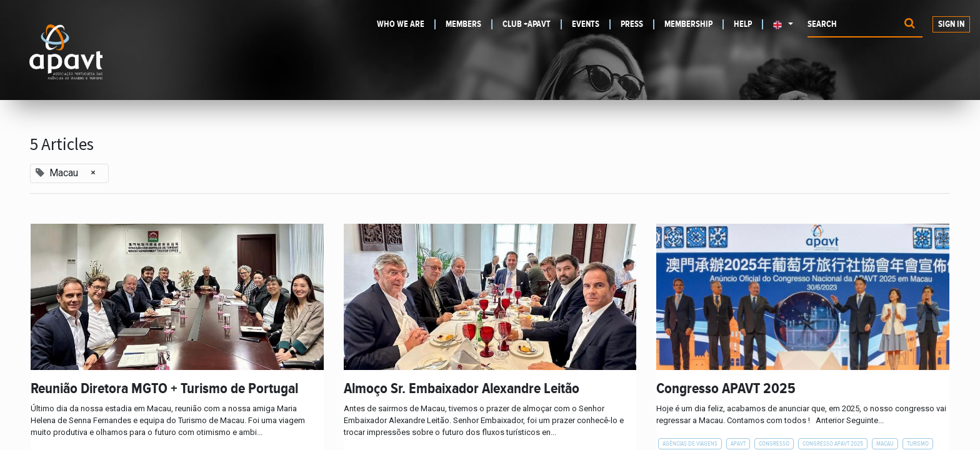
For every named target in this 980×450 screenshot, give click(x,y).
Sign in (951, 24)
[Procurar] (910, 25)
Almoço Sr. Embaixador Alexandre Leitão (462, 389)
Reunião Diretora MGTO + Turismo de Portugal (164, 389)
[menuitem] (406, 24)
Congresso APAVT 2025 (726, 389)
